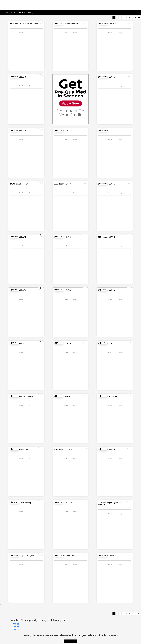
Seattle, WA (16, 625)
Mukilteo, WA (16, 630)
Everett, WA (16, 626)
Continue (70, 641)
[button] (59, 23)
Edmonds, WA (17, 623)
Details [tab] (21, 33)
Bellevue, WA (16, 628)
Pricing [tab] (31, 33)
